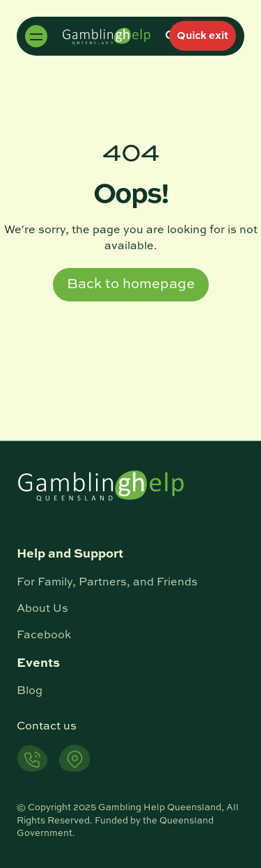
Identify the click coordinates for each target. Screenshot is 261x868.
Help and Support (70, 554)
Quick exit (203, 36)
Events (38, 663)
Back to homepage (131, 285)
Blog (30, 691)
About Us (42, 609)
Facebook (44, 636)
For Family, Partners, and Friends (107, 583)
